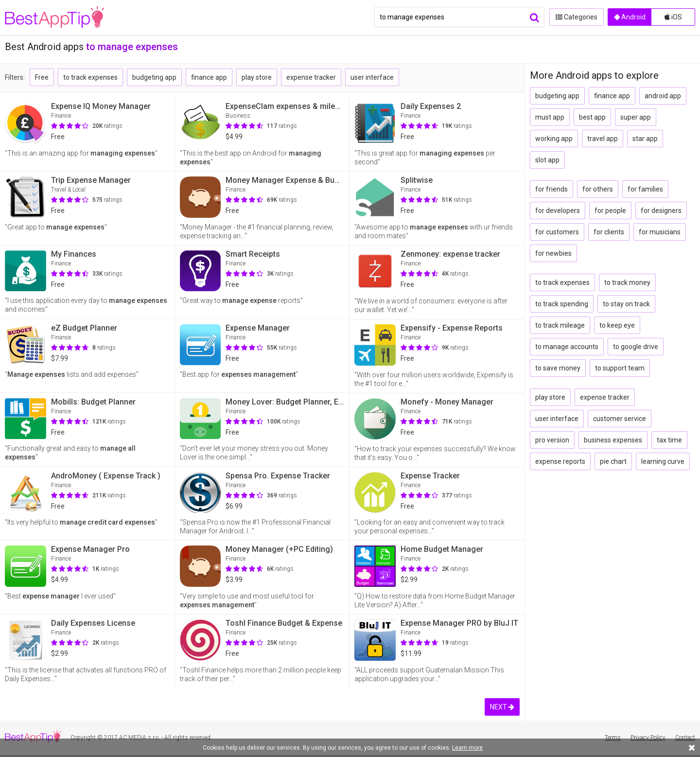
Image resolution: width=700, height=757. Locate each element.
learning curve (663, 461)
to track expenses (90, 77)
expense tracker (311, 77)
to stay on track (626, 304)
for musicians (660, 232)
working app (554, 139)
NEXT (502, 707)
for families (645, 189)
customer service (620, 419)
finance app (209, 77)
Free (42, 77)
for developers (558, 211)
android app (663, 96)
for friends (551, 189)
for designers (661, 211)
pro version (552, 440)
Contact (685, 738)
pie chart (613, 461)
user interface (372, 77)
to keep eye (617, 325)
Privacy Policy (648, 738)
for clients (609, 232)
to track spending (562, 304)
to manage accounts (567, 347)
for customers (557, 232)
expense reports (560, 461)
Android (630, 17)
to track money (627, 282)
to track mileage (560, 325)
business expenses (613, 440)
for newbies (553, 253)
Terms (613, 738)
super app (636, 117)
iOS (673, 17)
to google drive (636, 347)
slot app (547, 160)
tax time (669, 440)
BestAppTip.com (55, 18)
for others (598, 189)
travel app (603, 139)
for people (610, 211)
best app (592, 117)
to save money (558, 368)
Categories (576, 17)
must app (550, 117)
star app (645, 139)
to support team (620, 368)
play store (257, 77)
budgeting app (154, 77)
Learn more (467, 748)
